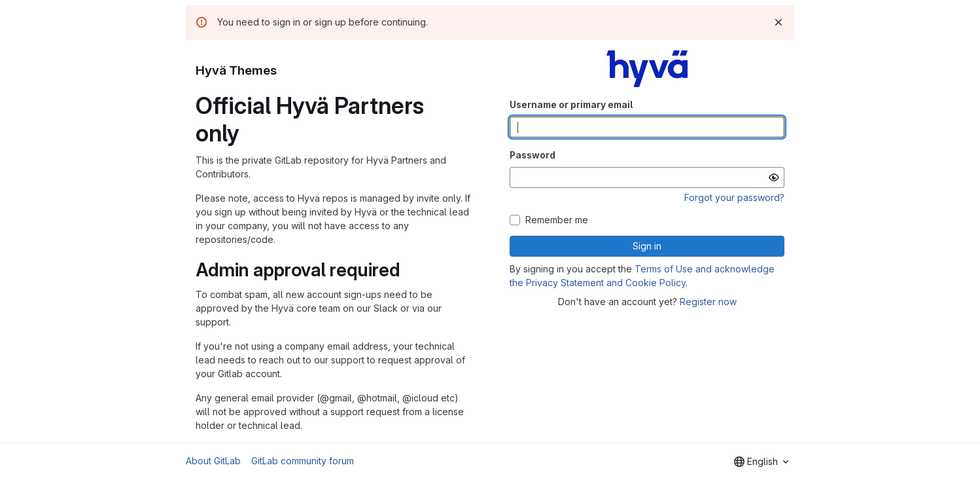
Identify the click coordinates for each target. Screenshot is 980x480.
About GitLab (213, 461)
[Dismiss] (779, 22)
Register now (708, 302)
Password (533, 155)
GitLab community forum (303, 461)
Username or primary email (571, 104)
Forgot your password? (734, 197)
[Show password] (774, 177)
